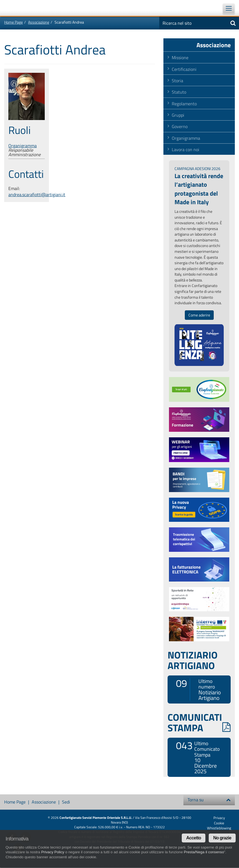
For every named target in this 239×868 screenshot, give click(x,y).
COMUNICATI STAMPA (199, 722)
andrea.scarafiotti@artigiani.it (37, 194)
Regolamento (184, 104)
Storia (177, 81)
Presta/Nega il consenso (204, 852)
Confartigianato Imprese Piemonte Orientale (19, 8)
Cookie (219, 823)
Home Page (13, 22)
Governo (180, 126)
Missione (180, 58)
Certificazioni (184, 69)
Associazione (39, 22)
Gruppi (178, 115)
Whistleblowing (219, 828)
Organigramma (23, 146)
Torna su (209, 800)
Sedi (66, 802)
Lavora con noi (186, 149)
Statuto (179, 92)
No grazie (222, 838)
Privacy (219, 818)
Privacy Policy (53, 852)
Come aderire (199, 315)
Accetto (194, 838)
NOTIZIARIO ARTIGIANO (193, 660)
